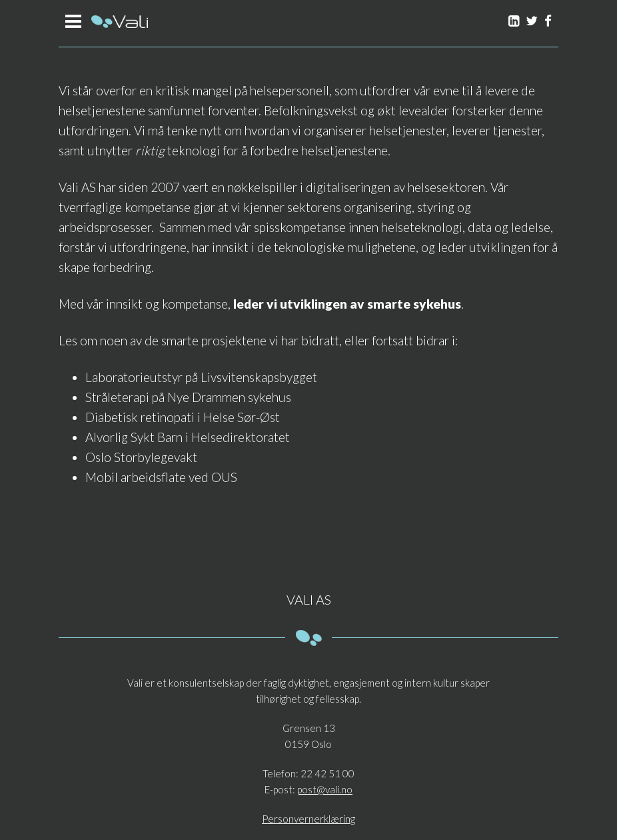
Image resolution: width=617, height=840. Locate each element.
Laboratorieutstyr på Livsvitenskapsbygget (201, 377)
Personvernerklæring (308, 819)
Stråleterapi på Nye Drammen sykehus (188, 397)
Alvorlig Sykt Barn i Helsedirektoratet (188, 437)
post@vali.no (325, 789)
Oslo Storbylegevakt (141, 457)
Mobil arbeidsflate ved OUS (161, 477)
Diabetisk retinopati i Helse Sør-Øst (183, 417)
